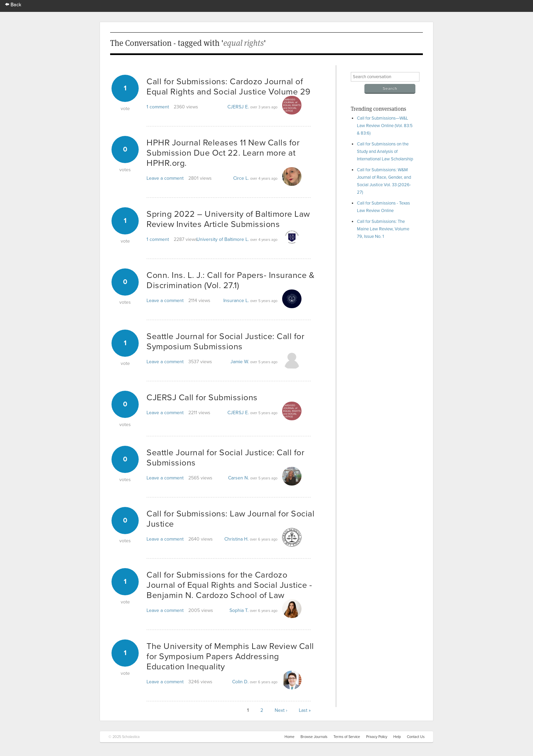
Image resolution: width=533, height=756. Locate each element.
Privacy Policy (377, 737)
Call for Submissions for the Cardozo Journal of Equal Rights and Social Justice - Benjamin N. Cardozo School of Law (229, 585)
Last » (305, 710)
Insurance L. (236, 301)
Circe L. (241, 178)
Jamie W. (240, 362)
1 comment (158, 107)
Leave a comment (165, 178)
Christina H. (236, 539)
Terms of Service (347, 737)
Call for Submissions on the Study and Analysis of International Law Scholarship (385, 152)
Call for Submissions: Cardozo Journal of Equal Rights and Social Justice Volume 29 (229, 87)
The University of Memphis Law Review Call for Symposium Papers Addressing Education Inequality (230, 656)
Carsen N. (238, 478)
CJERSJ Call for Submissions (202, 398)
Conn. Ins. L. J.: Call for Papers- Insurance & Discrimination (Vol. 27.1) (230, 280)
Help (397, 737)
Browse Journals (314, 737)
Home (289, 737)
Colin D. (240, 682)
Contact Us (416, 737)
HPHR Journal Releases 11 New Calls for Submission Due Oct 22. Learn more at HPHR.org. (223, 153)
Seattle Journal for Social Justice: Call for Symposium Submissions (225, 341)
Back (13, 5)
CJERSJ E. (238, 107)
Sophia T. (239, 610)
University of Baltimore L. (223, 239)
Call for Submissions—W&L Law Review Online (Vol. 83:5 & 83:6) (385, 126)
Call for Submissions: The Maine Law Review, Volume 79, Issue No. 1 (383, 229)
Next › (281, 710)
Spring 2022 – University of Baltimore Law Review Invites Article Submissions (228, 219)
